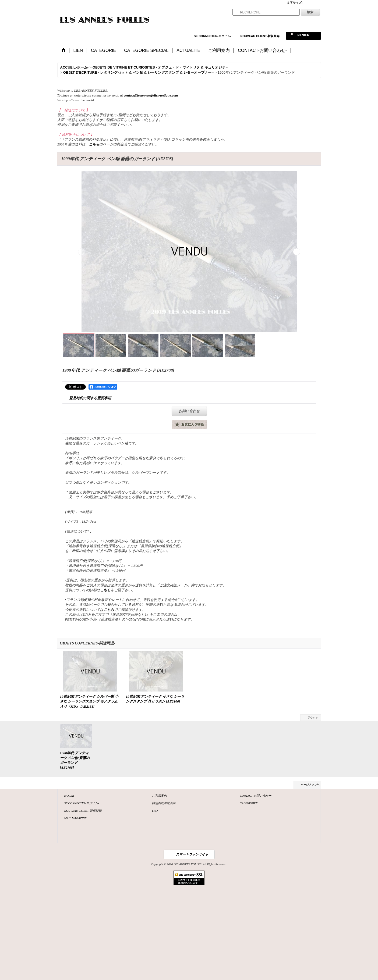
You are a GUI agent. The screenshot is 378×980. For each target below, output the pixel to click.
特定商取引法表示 (164, 803)
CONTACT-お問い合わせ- (256, 796)
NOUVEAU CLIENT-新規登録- (261, 36)
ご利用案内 (159, 796)
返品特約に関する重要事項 (90, 398)
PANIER (69, 796)
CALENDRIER (249, 803)
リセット (313, 717)
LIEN (155, 811)
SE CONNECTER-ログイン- (212, 36)
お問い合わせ (189, 411)
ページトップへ (310, 785)
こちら (94, 144)
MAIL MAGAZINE (75, 818)
